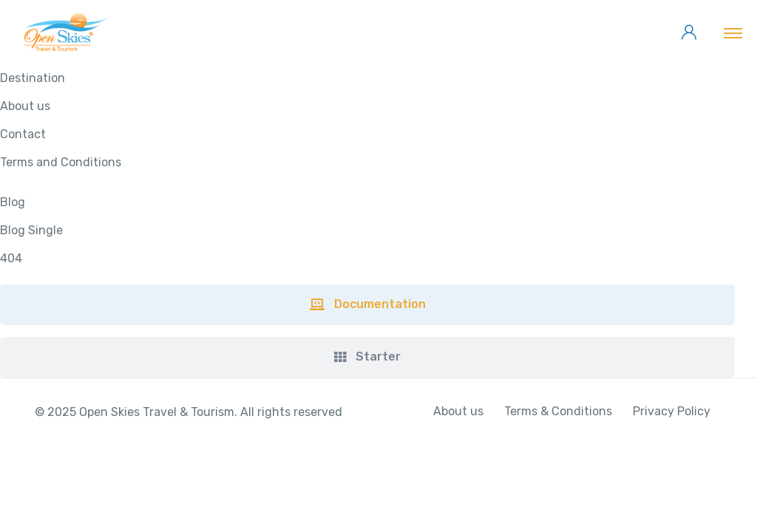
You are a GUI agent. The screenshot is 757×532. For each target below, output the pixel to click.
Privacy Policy (672, 411)
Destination (33, 78)
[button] (367, 305)
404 (11, 258)
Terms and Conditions (61, 162)
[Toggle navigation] (733, 33)
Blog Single (31, 230)
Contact (23, 134)
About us (25, 106)
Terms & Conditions (558, 411)
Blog (13, 202)
